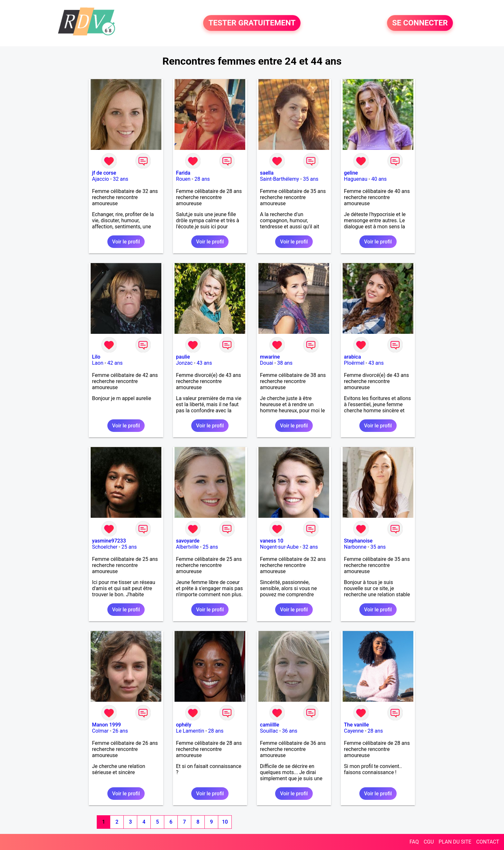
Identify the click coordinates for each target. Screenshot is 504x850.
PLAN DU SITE (455, 842)
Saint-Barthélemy (280, 179)
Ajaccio (100, 179)
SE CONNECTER (420, 23)
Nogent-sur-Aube (279, 547)
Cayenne (354, 731)
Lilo (96, 357)
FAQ (414, 842)
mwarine (270, 357)
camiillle (270, 725)
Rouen (183, 179)
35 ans (311, 179)
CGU (429, 842)
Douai (267, 363)
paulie (183, 357)
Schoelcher (105, 547)
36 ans (290, 731)
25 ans (129, 547)
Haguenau (356, 179)
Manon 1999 (106, 725)
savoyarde (188, 541)
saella (267, 173)
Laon (98, 363)
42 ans (115, 363)
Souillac (269, 731)
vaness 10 (272, 541)
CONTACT (488, 842)
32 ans (121, 179)
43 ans (204, 363)
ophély (184, 725)
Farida (183, 173)
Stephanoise (358, 541)
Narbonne (355, 547)
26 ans (120, 731)
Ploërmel (354, 363)
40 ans (379, 179)
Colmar (100, 731)
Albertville (188, 547)
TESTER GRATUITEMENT (252, 23)
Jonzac (184, 363)
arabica (352, 357)
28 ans (202, 179)
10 (225, 822)
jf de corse (104, 173)
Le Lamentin (190, 731)
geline (351, 173)
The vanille (356, 725)
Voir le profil (126, 242)
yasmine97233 (109, 541)
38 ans (285, 363)
